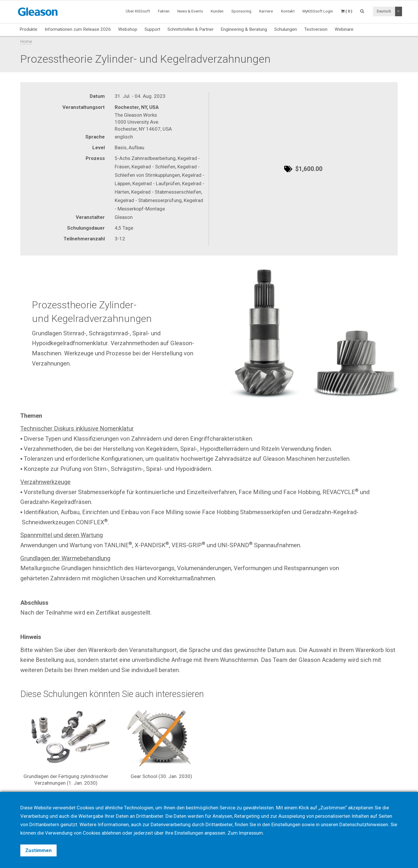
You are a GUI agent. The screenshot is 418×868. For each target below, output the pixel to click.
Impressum (252, 833)
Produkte (28, 29)
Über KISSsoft (138, 11)
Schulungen (286, 29)
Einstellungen (189, 833)
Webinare (344, 29)
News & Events (190, 11)
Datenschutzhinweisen (364, 824)
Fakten (164, 11)
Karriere (266, 11)
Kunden (217, 11)
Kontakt (288, 11)
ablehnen (111, 833)
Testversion (316, 29)
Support (152, 29)
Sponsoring (241, 11)
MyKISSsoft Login (318, 11)
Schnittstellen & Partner (191, 29)
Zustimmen (38, 850)
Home (26, 42)
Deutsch (384, 11)
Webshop (128, 29)
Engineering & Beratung (244, 29)
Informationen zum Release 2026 (78, 29)
